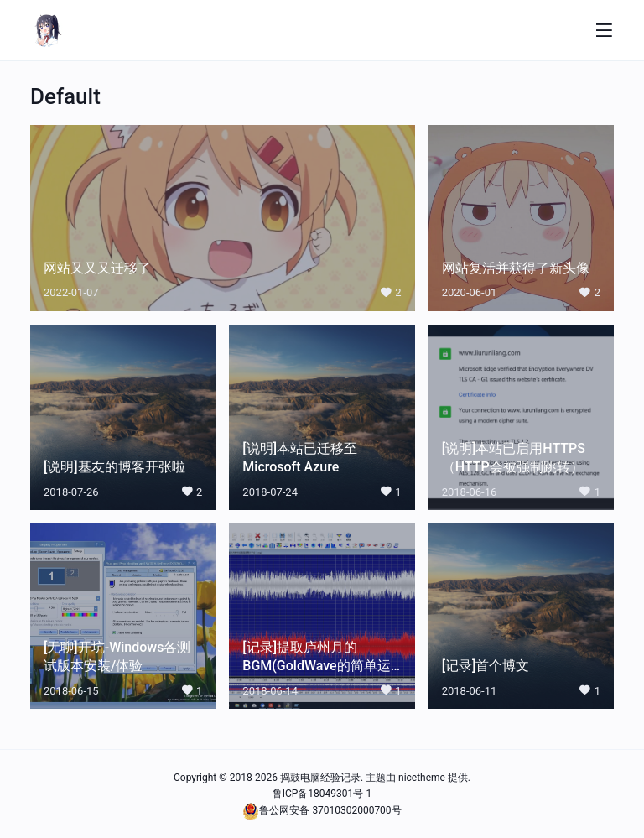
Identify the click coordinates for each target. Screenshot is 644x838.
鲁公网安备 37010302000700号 (330, 809)
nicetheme (422, 778)
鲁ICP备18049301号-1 (322, 793)
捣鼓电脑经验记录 (320, 778)
